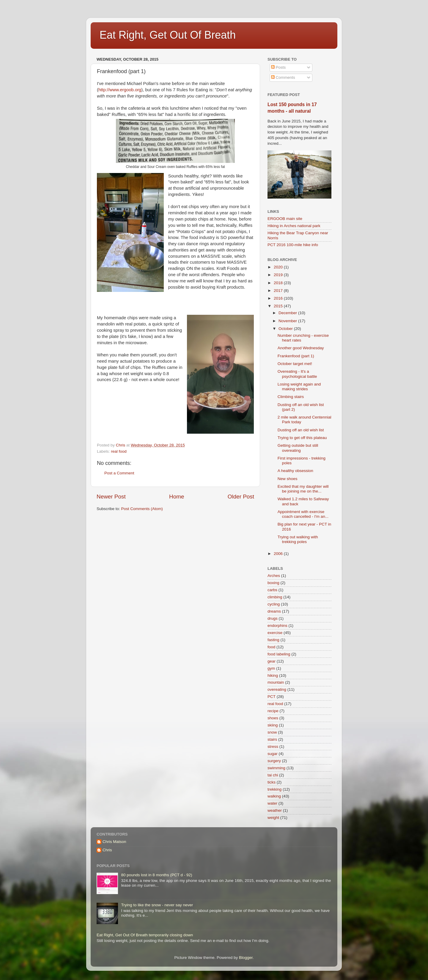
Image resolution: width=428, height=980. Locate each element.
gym (271, 668)
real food (119, 451)
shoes (273, 718)
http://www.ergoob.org (120, 90)
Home (177, 497)
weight (273, 818)
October (286, 329)
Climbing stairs (291, 397)
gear (272, 661)
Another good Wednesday (301, 348)
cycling (274, 604)
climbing (275, 597)
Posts (278, 67)
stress (273, 747)
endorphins (277, 626)
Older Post (241, 497)
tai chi (273, 775)
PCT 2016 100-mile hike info (293, 245)
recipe (273, 711)
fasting (273, 640)
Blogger (246, 958)
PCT (272, 697)
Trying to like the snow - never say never (157, 905)
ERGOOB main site (285, 219)
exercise (275, 633)
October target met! (295, 364)
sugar (273, 754)
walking (274, 796)
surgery (274, 761)
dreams (274, 611)
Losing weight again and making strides (299, 387)
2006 (279, 554)
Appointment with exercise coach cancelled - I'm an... (303, 514)
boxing (273, 583)
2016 (279, 298)
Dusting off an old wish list (301, 430)
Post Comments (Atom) (142, 509)
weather (275, 810)
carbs (272, 590)
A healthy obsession (295, 471)
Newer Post (111, 497)
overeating (277, 689)
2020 (279, 267)
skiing (273, 725)
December (288, 313)
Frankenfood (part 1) (296, 356)
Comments (283, 77)
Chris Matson (114, 842)
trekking (274, 789)
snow (272, 732)
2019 (279, 275)
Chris (107, 850)
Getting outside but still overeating (298, 448)
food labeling (279, 654)
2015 (279, 306)
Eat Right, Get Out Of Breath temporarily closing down (145, 935)
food (271, 647)
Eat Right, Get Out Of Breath (168, 35)
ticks (272, 782)
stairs (272, 739)
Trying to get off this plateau (302, 438)
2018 (279, 283)
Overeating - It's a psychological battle (297, 374)
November (288, 321)
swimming (276, 768)
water (272, 803)
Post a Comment (119, 473)
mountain (276, 682)
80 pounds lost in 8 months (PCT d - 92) (156, 875)
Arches (274, 576)
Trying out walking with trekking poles (298, 539)
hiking (273, 675)
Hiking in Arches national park (294, 226)
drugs (273, 618)
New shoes (288, 479)
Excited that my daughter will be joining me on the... (303, 489)
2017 (279, 291)
